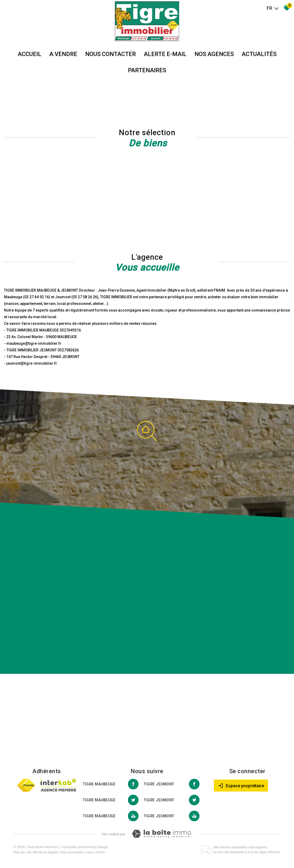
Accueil (30, 54)
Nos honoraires (72, 852)
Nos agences (214, 54)
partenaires (147, 70)
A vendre (63, 54)
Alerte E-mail (165, 54)
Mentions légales (46, 852)
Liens (90, 852)
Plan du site (22, 852)
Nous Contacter (111, 54)
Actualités (259, 54)
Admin (100, 852)
